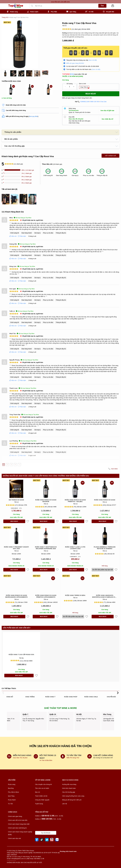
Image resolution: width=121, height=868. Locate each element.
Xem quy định (33, 116)
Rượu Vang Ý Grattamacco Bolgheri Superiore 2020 (46, 548)
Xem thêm (114, 469)
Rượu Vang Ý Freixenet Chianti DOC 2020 (16, 548)
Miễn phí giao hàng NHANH (75, 63)
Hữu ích (13, 236)
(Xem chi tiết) (93, 60)
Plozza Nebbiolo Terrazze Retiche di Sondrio (105, 548)
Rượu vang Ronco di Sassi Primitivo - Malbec (75, 501)
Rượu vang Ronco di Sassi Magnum (46, 501)
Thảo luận (22, 236)
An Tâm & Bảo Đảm (46, 760)
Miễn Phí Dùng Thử (73, 758)
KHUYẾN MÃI (111, 697)
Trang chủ (5, 17)
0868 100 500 (95, 102)
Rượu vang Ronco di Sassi (105, 500)
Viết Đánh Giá (110, 156)
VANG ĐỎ (10, 697)
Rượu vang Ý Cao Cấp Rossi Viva (21, 655)
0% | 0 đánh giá (27, 177)
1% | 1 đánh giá (27, 173)
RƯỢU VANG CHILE (91, 697)
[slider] (67, 29)
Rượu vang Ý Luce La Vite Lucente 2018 (75, 548)
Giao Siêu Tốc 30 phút (20, 758)
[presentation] (35, 2)
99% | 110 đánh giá (28, 170)
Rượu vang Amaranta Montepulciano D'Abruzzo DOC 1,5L (105, 596)
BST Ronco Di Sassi (16, 500)
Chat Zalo (103, 102)
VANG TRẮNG (30, 697)
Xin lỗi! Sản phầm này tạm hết (103, 570)
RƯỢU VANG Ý (50, 697)
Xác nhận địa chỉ (107, 119)
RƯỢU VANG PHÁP (71, 697)
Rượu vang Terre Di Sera (75, 595)
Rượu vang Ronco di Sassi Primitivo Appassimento (46, 596)
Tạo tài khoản (46, 833)
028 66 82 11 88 (48, 816)
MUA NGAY (14, 521)
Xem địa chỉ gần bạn (107, 111)
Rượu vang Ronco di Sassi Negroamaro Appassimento (16, 596)
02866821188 (85, 102)
